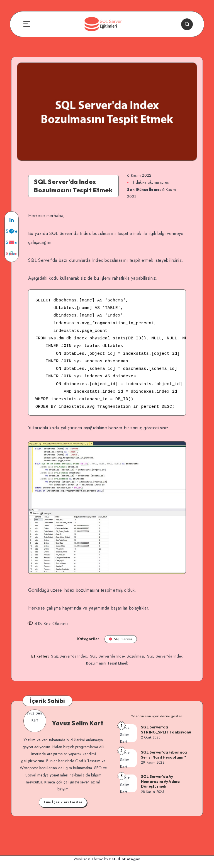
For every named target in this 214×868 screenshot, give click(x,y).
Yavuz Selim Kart (78, 723)
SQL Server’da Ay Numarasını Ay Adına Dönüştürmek (160, 781)
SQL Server (121, 639)
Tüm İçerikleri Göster (63, 802)
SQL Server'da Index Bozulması (117, 656)
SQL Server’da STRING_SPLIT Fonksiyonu (166, 730)
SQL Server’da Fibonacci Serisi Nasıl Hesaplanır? (164, 755)
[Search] (187, 24)
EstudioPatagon (125, 859)
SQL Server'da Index (69, 656)
